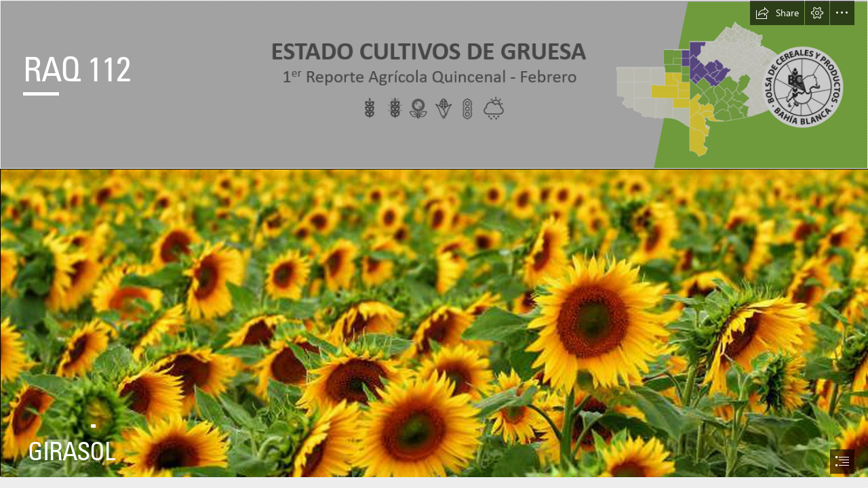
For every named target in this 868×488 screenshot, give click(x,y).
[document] (434, 244)
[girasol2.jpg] (434, 323)
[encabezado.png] (434, 84)
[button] (777, 13)
